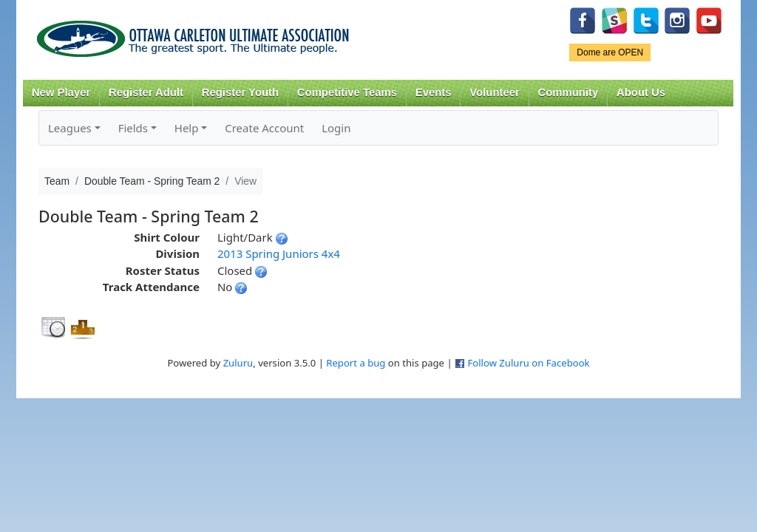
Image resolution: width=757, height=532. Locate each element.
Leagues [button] (70, 128)
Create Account (264, 128)
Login (336, 128)
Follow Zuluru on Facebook (528, 363)
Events (434, 92)
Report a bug (356, 363)
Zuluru (238, 363)
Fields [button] (133, 128)
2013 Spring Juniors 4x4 (279, 253)
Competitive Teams (347, 92)
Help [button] (187, 128)
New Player (61, 92)
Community (568, 92)
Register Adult (146, 92)
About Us (641, 92)
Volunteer (494, 92)
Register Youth (240, 92)
